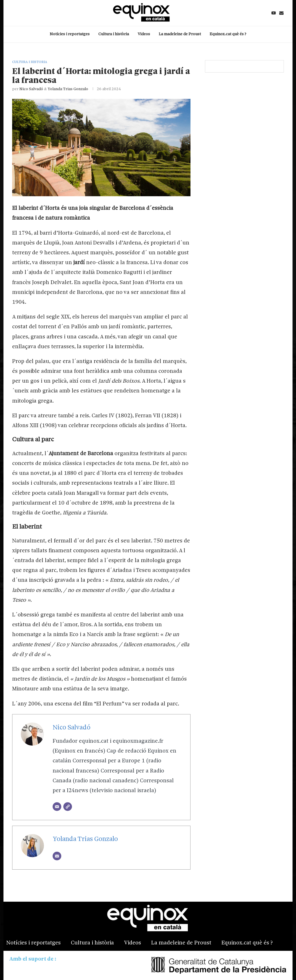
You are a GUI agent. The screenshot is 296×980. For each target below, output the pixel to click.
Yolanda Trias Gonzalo (68, 89)
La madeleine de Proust (180, 34)
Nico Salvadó (31, 89)
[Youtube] (274, 13)
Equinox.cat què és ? (228, 34)
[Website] (68, 807)
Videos (144, 34)
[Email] (281, 13)
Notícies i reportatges (70, 34)
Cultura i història (114, 34)
